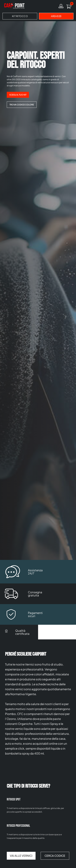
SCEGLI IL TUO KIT (18, 95)
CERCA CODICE (55, 856)
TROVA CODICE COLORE (22, 105)
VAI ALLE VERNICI (21, 856)
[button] (69, 6)
